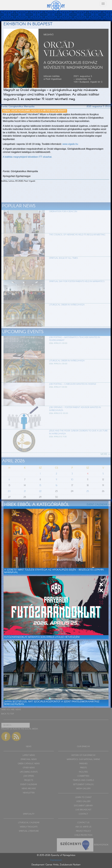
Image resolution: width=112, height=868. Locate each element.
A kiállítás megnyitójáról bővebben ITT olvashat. (27, 157)
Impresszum (56, 860)
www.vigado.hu (70, 144)
